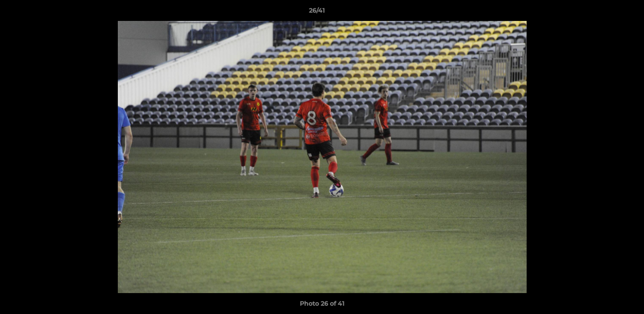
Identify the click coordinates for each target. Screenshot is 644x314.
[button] (607, 13)
